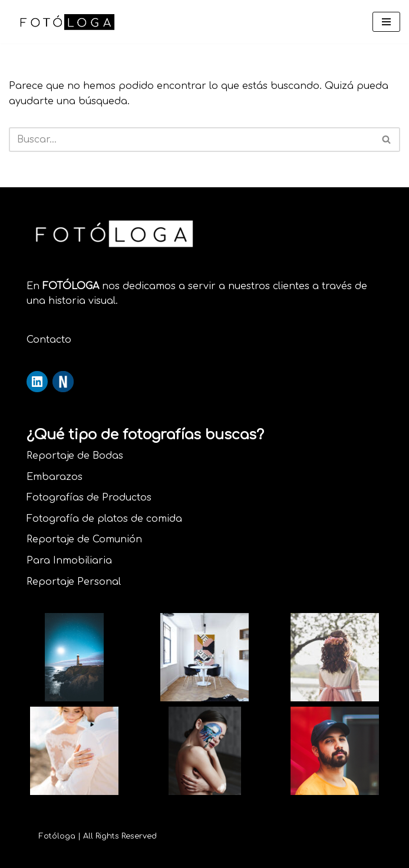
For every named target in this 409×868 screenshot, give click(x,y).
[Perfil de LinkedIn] (37, 382)
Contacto (49, 340)
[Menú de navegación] (386, 22)
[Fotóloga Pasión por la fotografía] (68, 22)
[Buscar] (191, 140)
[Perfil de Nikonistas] (63, 382)
